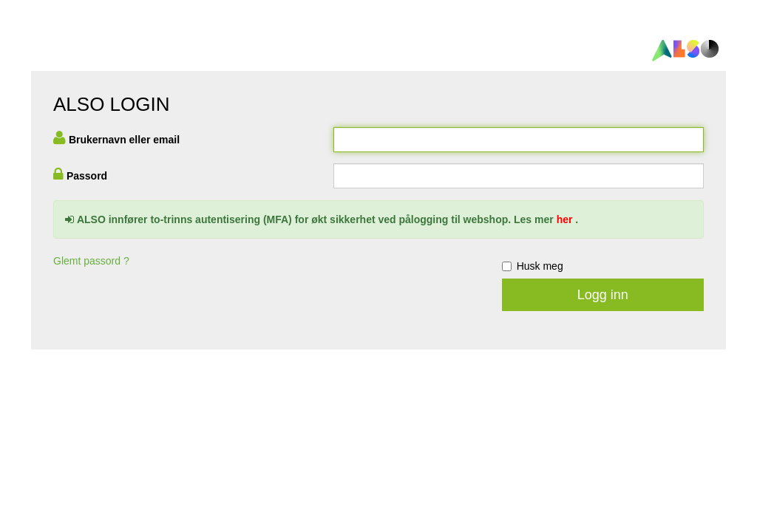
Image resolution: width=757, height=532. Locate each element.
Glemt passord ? (91, 261)
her (565, 219)
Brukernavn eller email (124, 140)
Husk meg (533, 266)
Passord (87, 176)
